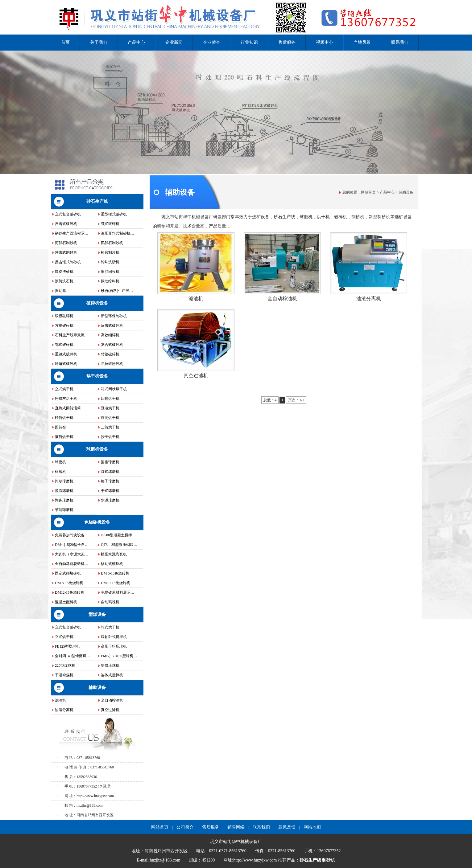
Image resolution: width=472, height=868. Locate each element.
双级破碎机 (64, 316)
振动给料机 (110, 281)
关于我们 (99, 42)
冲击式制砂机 (66, 252)
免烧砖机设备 (97, 522)
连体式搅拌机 (112, 675)
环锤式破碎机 (66, 364)
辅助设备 (97, 688)
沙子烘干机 (110, 437)
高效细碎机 (110, 335)
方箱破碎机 (64, 325)
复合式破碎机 (112, 345)
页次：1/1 (296, 400)
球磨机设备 (97, 449)
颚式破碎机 (110, 224)
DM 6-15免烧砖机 (115, 573)
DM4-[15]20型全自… (72, 545)
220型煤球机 (65, 665)
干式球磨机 (110, 491)
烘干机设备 (97, 376)
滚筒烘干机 (64, 437)
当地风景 (362, 42)
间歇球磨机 (64, 481)
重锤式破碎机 (66, 354)
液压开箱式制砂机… (118, 233)
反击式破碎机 (66, 224)
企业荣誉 (212, 42)
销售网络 (236, 827)
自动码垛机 (110, 602)
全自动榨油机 (112, 700)
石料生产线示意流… (72, 335)
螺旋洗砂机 (64, 272)
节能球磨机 (64, 510)
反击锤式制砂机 (68, 262)
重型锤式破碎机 (114, 214)
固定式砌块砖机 (68, 573)
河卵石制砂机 (66, 243)
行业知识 (249, 42)
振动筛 (60, 291)
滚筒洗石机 (64, 281)
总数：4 (270, 400)
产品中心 (136, 42)
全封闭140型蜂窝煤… (72, 656)
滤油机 (60, 700)
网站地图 (312, 827)
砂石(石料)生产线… (117, 291)
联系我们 (400, 42)
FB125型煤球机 (67, 646)
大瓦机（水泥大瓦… (72, 554)
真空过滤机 (110, 710)
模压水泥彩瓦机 (114, 554)
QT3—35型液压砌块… (119, 545)
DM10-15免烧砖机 (116, 583)
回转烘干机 (110, 399)
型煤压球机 (110, 665)
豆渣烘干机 (110, 408)
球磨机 (60, 462)
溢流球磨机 (64, 491)
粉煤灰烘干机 (66, 399)
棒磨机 (60, 472)
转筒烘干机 (64, 418)
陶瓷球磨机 (64, 500)
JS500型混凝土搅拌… (118, 535)
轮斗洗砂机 (110, 262)
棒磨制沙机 (110, 252)
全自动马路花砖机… (72, 564)
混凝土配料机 (66, 602)
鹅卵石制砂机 (112, 243)
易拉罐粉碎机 (112, 364)
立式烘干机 (64, 389)
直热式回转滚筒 (68, 408)
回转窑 (60, 427)
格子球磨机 (110, 481)
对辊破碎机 (110, 354)
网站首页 (368, 192)
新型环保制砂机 (114, 316)
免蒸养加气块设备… (72, 535)
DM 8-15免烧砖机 (69, 583)
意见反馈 (287, 827)
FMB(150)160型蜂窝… (119, 656)
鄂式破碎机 (64, 345)
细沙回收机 (110, 272)
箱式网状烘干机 (114, 389)
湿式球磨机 (110, 472)
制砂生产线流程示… (72, 233)
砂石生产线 (97, 201)
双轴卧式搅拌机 (114, 637)
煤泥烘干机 (110, 418)
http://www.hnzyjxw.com (95, 796)
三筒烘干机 (110, 427)
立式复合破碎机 (68, 214)
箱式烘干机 (110, 627)
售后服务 (287, 42)
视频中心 (325, 42)
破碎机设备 (97, 303)
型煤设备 (97, 614)
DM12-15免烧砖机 (70, 592)
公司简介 (185, 827)
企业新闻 (174, 42)
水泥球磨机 (110, 500)
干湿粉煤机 (64, 675)
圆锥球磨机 (110, 462)
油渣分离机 (64, 710)
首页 (65, 42)
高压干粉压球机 (114, 646)
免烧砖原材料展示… (118, 592)
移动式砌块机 (112, 564)
